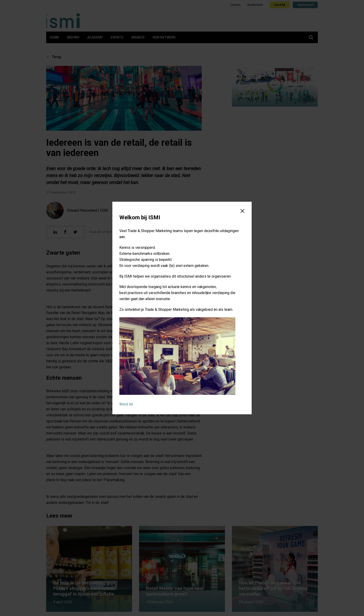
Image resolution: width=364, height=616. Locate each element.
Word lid (126, 404)
